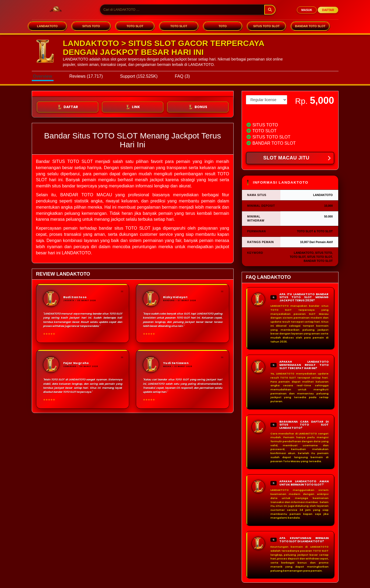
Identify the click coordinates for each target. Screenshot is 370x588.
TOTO (223, 26)
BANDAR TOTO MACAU (86, 195)
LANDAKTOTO (47, 26)
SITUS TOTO (91, 26)
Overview (43, 76)
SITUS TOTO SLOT (266, 26)
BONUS (198, 107)
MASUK (307, 10)
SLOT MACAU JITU (297, 158)
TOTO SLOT (135, 26)
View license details (261, 114)
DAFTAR (328, 10)
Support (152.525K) (139, 76)
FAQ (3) (182, 76)
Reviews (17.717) (86, 76)
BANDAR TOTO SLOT (310, 26)
